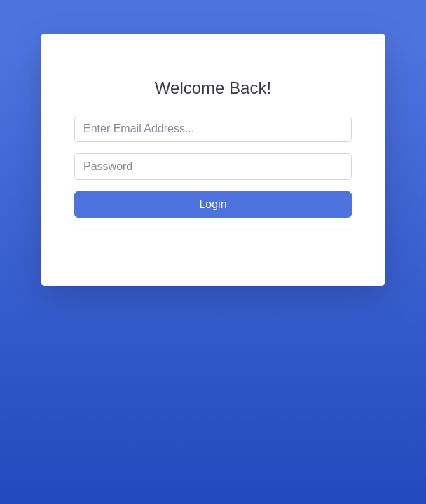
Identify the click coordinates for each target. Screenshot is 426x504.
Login (213, 204)
